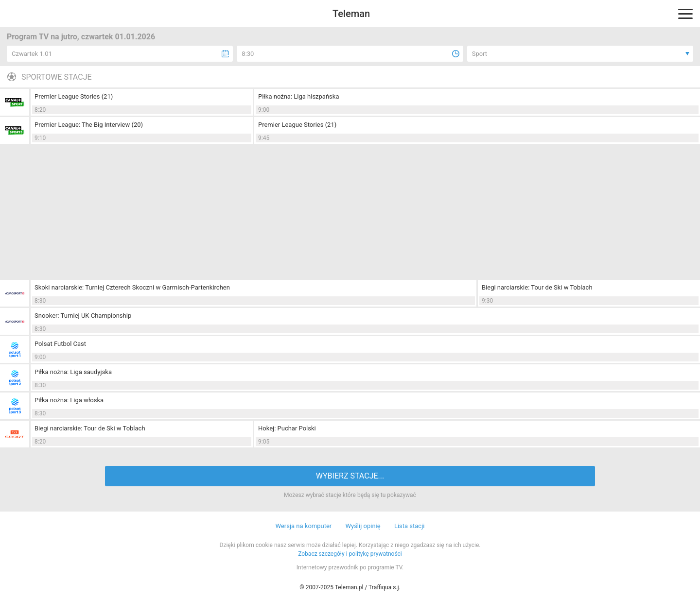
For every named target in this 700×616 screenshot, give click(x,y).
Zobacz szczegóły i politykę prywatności (350, 554)
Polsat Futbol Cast (60, 344)
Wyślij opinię (363, 526)
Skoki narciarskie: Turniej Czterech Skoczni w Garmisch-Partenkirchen (132, 287)
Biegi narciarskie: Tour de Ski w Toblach (537, 287)
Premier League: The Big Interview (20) (89, 125)
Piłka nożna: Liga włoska (69, 400)
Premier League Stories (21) (74, 96)
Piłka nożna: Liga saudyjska (73, 372)
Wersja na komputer (304, 526)
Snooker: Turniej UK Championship (83, 316)
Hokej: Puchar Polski (287, 428)
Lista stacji (410, 526)
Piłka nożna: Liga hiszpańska (299, 96)
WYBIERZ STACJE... (350, 476)
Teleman (351, 14)
